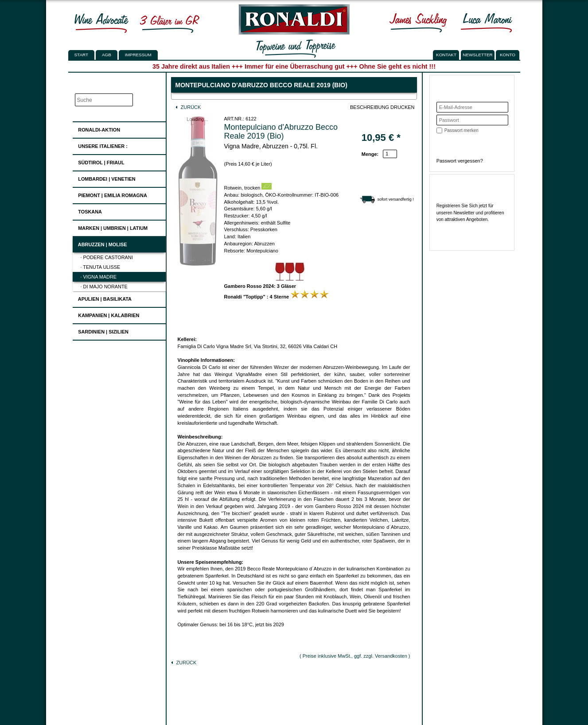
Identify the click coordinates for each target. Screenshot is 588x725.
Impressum (138, 55)
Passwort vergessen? (460, 161)
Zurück (188, 107)
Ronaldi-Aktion (96, 128)
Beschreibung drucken (382, 107)
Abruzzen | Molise (100, 243)
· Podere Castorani (107, 257)
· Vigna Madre (99, 277)
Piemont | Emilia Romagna (110, 194)
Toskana (87, 211)
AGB (107, 55)
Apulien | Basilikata (102, 298)
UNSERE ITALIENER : (100, 145)
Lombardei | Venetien (104, 178)
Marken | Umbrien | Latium (110, 227)
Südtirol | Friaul (98, 161)
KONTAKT (446, 55)
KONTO (508, 55)
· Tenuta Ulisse (101, 267)
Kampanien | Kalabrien (106, 314)
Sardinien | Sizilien (101, 331)
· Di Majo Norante (104, 287)
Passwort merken (461, 130)
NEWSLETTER (478, 55)
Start (81, 55)
